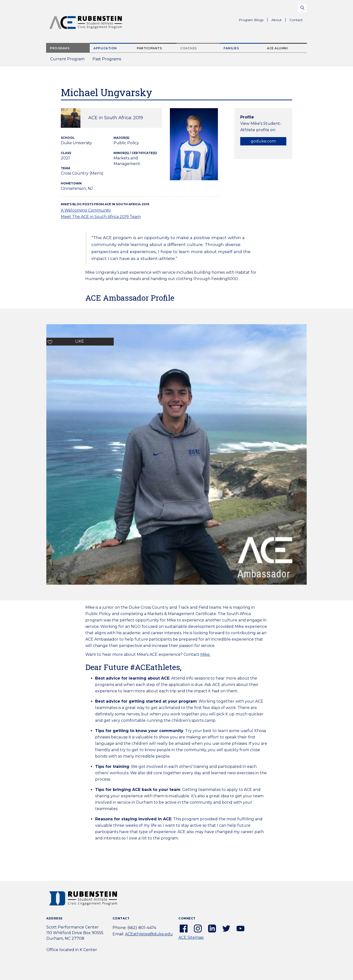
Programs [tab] (60, 48)
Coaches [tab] (189, 48)
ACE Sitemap (191, 937)
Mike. (205, 654)
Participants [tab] (149, 48)
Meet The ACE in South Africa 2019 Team (101, 217)
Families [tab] (231, 48)
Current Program (67, 59)
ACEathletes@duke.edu (149, 934)
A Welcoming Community (86, 210)
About (278, 21)
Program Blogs (251, 20)
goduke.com (263, 141)
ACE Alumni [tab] (277, 48)
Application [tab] (105, 48)
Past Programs (109, 60)
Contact (296, 20)
